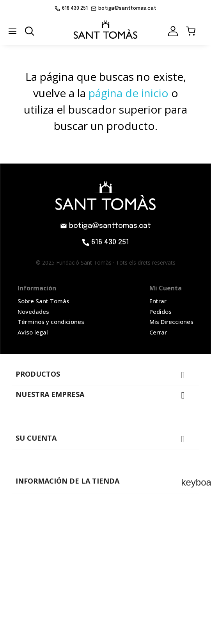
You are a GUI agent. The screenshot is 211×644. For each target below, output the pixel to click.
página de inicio (129, 93)
